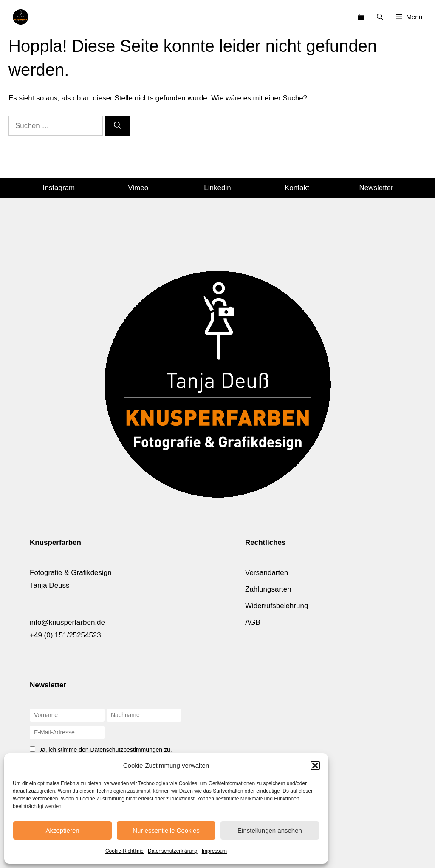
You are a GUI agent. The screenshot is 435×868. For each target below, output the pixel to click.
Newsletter (376, 188)
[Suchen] (117, 126)
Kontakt (297, 188)
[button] (315, 766)
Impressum (214, 851)
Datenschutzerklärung (173, 851)
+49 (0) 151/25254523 (65, 635)
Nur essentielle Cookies (166, 830)
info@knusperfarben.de (67, 622)
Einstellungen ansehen (270, 830)
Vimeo (138, 188)
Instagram (59, 188)
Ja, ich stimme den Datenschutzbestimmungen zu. (106, 750)
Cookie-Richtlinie (124, 851)
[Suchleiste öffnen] (380, 17)
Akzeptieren (62, 830)
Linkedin (217, 188)
